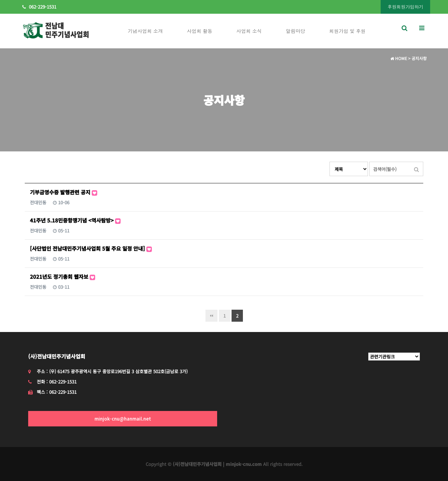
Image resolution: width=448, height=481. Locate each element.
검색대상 (330, 162)
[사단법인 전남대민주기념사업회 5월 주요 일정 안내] (91, 248)
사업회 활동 (200, 31)
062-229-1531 (39, 7)
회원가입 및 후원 (347, 31)
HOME (399, 58)
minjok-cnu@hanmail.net (123, 419)
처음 (211, 316)
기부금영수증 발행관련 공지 (64, 192)
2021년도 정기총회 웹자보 (63, 277)
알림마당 (295, 31)
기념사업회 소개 (145, 31)
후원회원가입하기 (405, 7)
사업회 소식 (249, 31)
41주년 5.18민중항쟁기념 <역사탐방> (75, 220)
